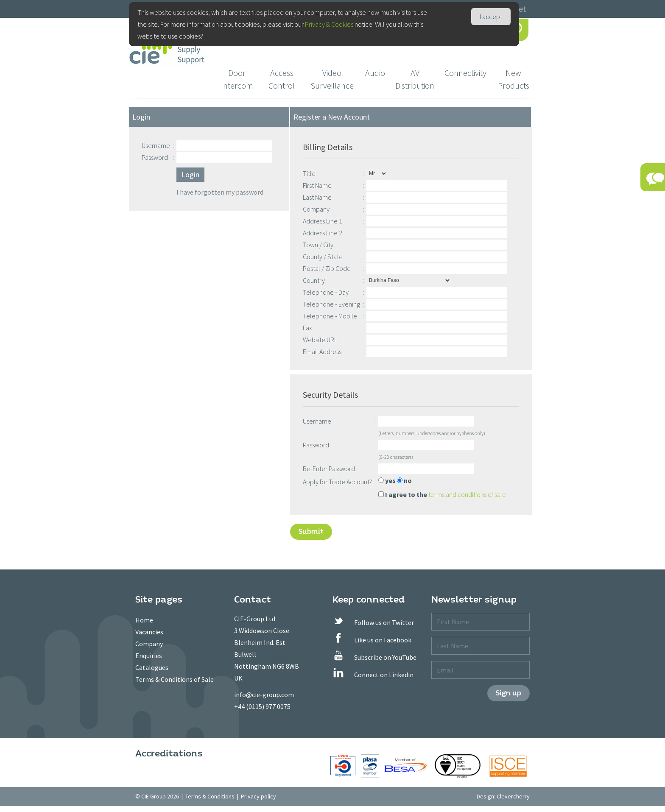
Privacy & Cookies (329, 24)
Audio (375, 73)
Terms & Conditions (210, 796)
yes (387, 480)
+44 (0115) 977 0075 (262, 706)
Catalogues (152, 667)
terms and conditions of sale (467, 494)
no (404, 480)
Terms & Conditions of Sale (175, 679)
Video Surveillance (332, 79)
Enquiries (149, 656)
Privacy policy (258, 796)
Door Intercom (237, 79)
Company (149, 644)
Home (144, 620)
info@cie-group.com (264, 695)
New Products (514, 79)
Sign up (509, 693)
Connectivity (465, 73)
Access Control (282, 79)
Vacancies (149, 632)
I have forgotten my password (220, 192)
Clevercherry (513, 796)
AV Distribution (415, 79)
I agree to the (403, 494)
